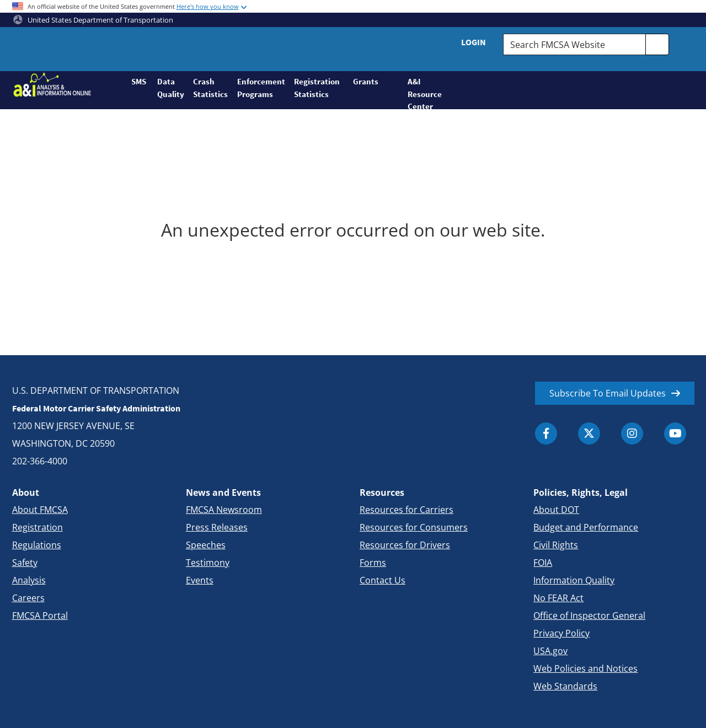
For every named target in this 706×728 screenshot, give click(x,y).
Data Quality (171, 88)
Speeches (206, 545)
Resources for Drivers (405, 545)
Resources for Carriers (407, 510)
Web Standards (565, 686)
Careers (28, 598)
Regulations (37, 545)
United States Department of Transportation (93, 20)
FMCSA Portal (40, 615)
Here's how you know (208, 6)
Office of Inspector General (589, 615)
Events (200, 580)
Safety (25, 563)
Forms (373, 563)
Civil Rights (556, 545)
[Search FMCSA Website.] (574, 44)
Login (474, 42)
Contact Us (383, 580)
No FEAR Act (558, 598)
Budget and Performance (586, 527)
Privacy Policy (561, 633)
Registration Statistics (317, 88)
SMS (139, 81)
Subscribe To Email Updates (608, 393)
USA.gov (550, 651)
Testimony (208, 563)
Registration (38, 527)
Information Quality (574, 580)
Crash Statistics (210, 88)
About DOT (556, 510)
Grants (366, 81)
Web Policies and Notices (585, 668)
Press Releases (217, 527)
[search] (657, 44)
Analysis (29, 580)
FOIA (543, 563)
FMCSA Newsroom (224, 510)
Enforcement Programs (261, 88)
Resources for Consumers (414, 527)
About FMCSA (40, 510)
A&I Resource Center (420, 93)
